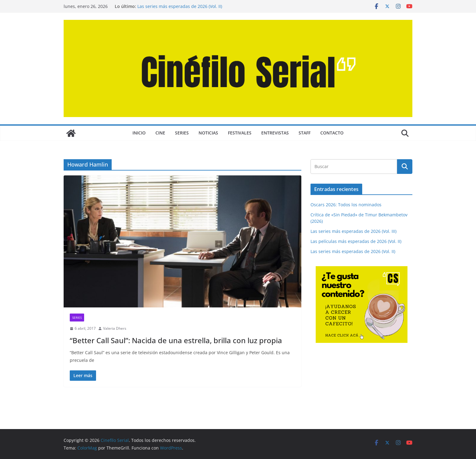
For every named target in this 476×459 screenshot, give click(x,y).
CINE (160, 133)
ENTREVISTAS (275, 133)
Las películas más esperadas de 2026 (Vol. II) (356, 241)
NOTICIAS (208, 133)
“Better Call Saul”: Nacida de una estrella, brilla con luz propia (176, 340)
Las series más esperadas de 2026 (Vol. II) (180, 6)
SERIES (182, 133)
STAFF (305, 133)
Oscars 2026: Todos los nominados (346, 205)
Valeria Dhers (115, 328)
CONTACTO (332, 133)
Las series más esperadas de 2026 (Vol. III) (353, 231)
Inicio (139, 133)
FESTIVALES (240, 133)
